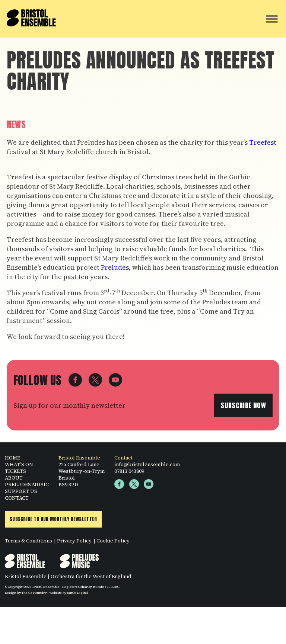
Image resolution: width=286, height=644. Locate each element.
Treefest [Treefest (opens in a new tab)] (263, 142)
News (16, 124)
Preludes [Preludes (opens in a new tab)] (115, 267)
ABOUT (14, 479)
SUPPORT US (21, 493)
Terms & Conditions (28, 542)
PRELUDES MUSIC (27, 486)
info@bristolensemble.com (147, 466)
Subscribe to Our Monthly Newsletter (53, 521)
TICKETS (15, 472)
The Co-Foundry (34, 594)
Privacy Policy (74, 542)
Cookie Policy (113, 542)
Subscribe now (243, 407)
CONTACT (17, 499)
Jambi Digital (77, 594)
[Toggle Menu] (272, 19)
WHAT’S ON (19, 466)
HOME (12, 459)
